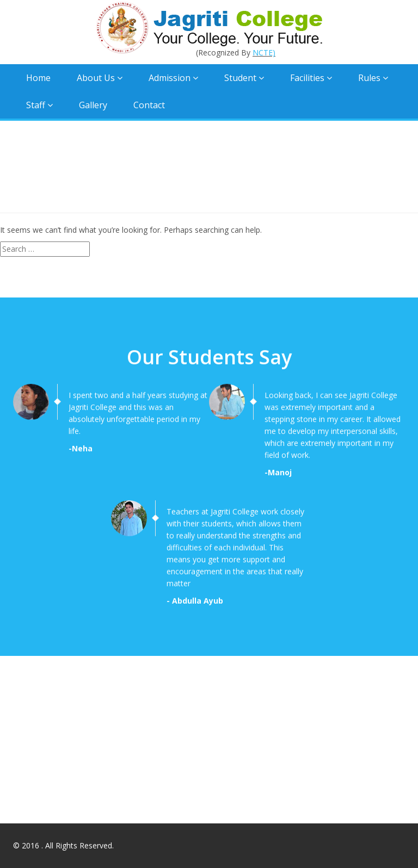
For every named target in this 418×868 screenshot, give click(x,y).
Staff (39, 105)
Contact (149, 105)
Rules (373, 78)
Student (244, 78)
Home (38, 78)
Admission (173, 78)
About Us (100, 78)
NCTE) (264, 52)
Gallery (93, 105)
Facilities (311, 78)
